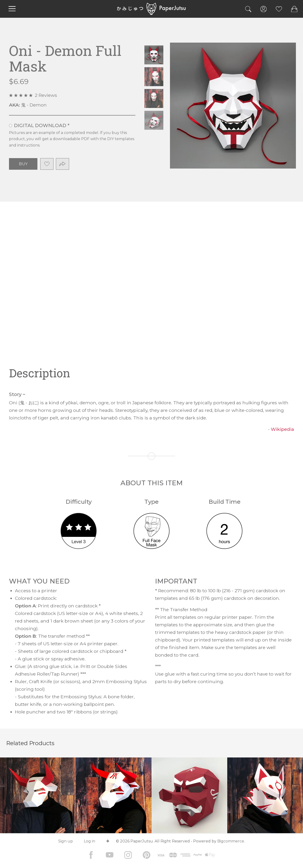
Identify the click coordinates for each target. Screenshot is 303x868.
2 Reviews (46, 95)
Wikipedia (282, 429)
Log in (89, 841)
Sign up (66, 841)
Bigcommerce (231, 841)
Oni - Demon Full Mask (154, 55)
